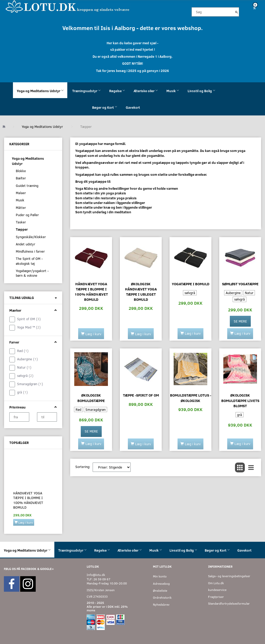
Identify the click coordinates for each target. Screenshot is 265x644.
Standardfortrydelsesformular (229, 603)
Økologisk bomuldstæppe (91, 398)
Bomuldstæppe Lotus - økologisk (191, 398)
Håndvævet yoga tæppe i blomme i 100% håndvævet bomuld (28, 500)
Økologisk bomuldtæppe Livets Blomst (240, 400)
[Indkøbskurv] (254, 8)
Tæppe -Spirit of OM (141, 395)
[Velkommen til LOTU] (68, 6)
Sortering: (83, 467)
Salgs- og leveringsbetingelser (229, 576)
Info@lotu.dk (96, 575)
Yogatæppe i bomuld (191, 284)
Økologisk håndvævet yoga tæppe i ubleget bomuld (141, 292)
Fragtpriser (216, 597)
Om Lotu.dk (216, 583)
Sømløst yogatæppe (240, 284)
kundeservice (217, 590)
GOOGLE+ (47, 569)
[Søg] (237, 12)
